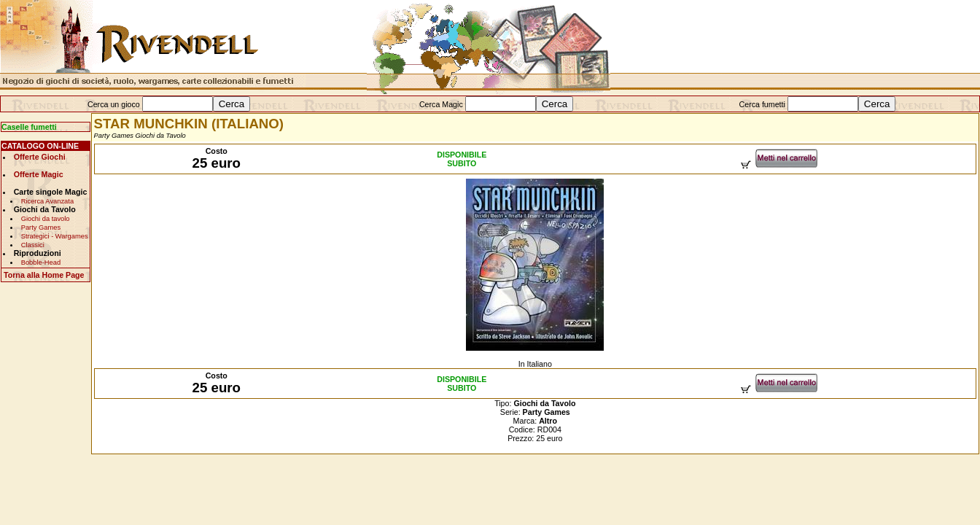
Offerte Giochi (40, 157)
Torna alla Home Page (44, 275)
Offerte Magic (39, 174)
